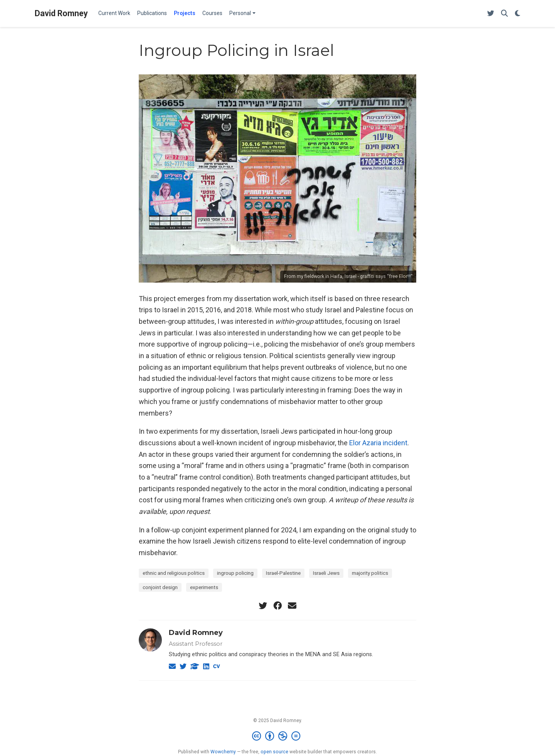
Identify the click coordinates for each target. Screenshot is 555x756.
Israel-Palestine (283, 573)
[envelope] (292, 606)
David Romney (61, 13)
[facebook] (277, 606)
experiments (204, 587)
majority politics (370, 573)
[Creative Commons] (278, 736)
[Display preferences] (518, 14)
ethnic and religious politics (174, 573)
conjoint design (160, 587)
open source (274, 752)
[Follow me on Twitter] (491, 14)
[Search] (505, 14)
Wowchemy (223, 752)
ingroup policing (235, 573)
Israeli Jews (326, 573)
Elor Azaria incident (378, 443)
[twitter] (263, 606)
